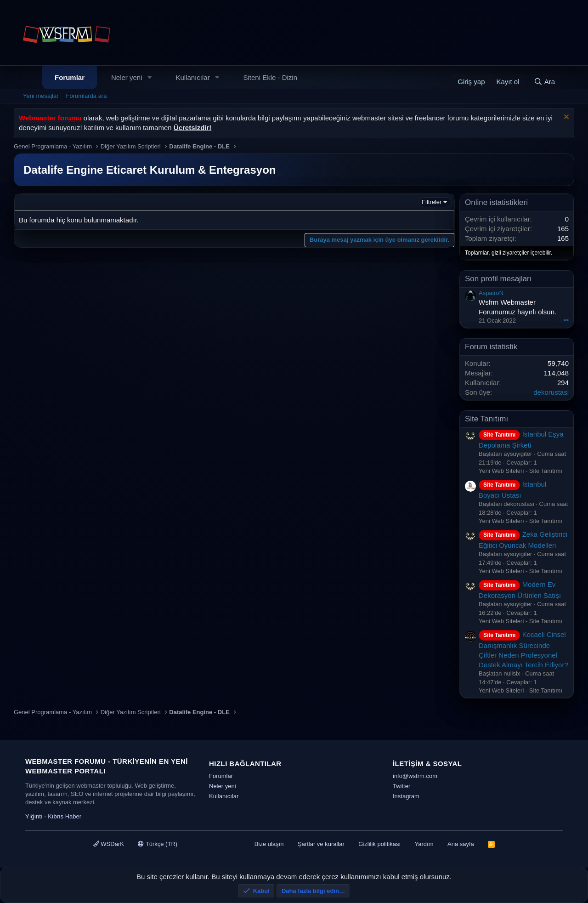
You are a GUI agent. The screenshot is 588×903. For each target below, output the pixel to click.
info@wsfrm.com (415, 776)
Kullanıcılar (192, 77)
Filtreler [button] (432, 202)
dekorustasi (551, 392)
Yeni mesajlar (41, 96)
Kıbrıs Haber (65, 816)
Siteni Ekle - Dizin (271, 77)
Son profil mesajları (498, 279)
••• (566, 320)
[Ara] (544, 82)
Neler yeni (127, 77)
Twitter (401, 786)
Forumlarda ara (87, 96)
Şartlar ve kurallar (321, 844)
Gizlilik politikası (379, 844)
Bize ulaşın (269, 844)
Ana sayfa (461, 844)
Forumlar (70, 77)
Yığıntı (34, 816)
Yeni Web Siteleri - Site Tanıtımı (520, 471)
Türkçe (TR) (158, 844)
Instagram (406, 796)
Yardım (424, 844)
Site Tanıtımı (486, 419)
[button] (149, 77)
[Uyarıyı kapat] (565, 118)
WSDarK (109, 844)
